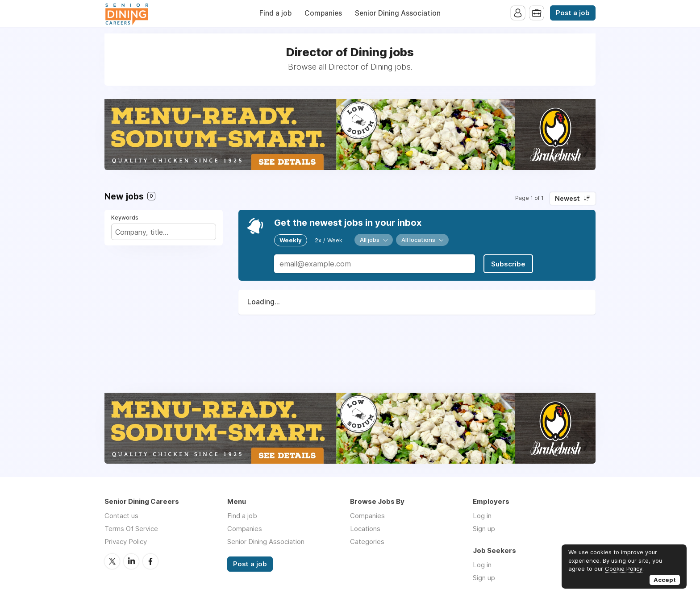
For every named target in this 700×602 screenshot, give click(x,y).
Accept (665, 580)
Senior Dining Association (398, 13)
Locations (365, 529)
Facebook (150, 561)
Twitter (112, 561)
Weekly (291, 240)
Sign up (484, 529)
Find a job (275, 13)
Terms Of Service (131, 529)
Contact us (121, 516)
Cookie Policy (624, 569)
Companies (323, 13)
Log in (482, 516)
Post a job (573, 13)
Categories (367, 542)
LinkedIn (131, 561)
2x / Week (329, 240)
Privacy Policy (126, 542)
